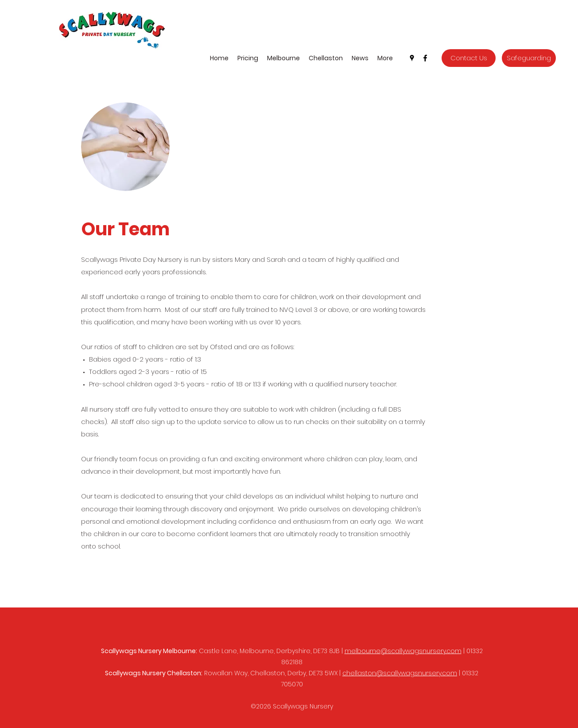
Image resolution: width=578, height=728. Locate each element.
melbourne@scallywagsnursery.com (403, 651)
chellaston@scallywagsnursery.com (400, 673)
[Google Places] (412, 58)
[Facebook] (425, 58)
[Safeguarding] (529, 58)
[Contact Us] (469, 58)
